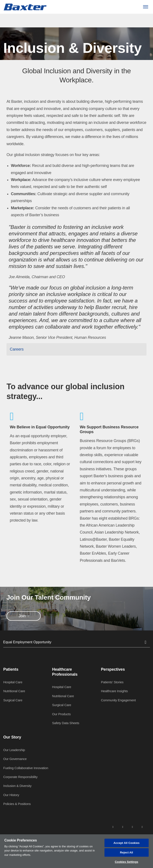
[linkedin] (113, 827)
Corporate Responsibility (20, 777)
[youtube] (142, 827)
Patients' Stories (112, 682)
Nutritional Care (14, 691)
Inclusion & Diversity (17, 786)
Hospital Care (13, 682)
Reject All (126, 852)
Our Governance (15, 759)
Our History (11, 795)
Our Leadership (14, 750)
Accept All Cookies (127, 843)
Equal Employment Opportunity (77, 642)
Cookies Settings (127, 862)
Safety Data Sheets (66, 723)
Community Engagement (118, 700)
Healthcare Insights (114, 691)
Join (23, 616)
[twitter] (132, 827)
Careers (17, 349)
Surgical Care (13, 700)
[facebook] (123, 827)
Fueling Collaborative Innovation (26, 768)
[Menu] (145, 7)
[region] (76, 851)
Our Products (61, 714)
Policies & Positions (17, 804)
